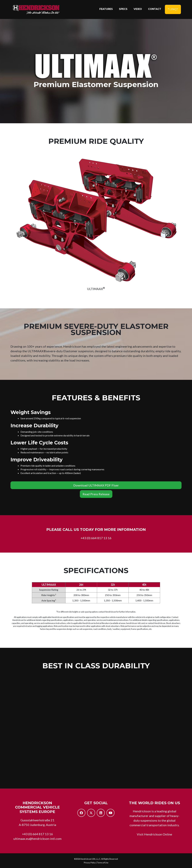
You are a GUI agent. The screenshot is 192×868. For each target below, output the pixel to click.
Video (138, 10)
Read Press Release (96, 494)
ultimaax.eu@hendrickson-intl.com (37, 839)
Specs (123, 10)
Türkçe (173, 10)
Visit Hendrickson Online (154, 834)
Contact (155, 10)
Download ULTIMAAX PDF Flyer (96, 485)
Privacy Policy (90, 863)
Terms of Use (103, 863)
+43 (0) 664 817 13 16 (96, 538)
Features (106, 10)
